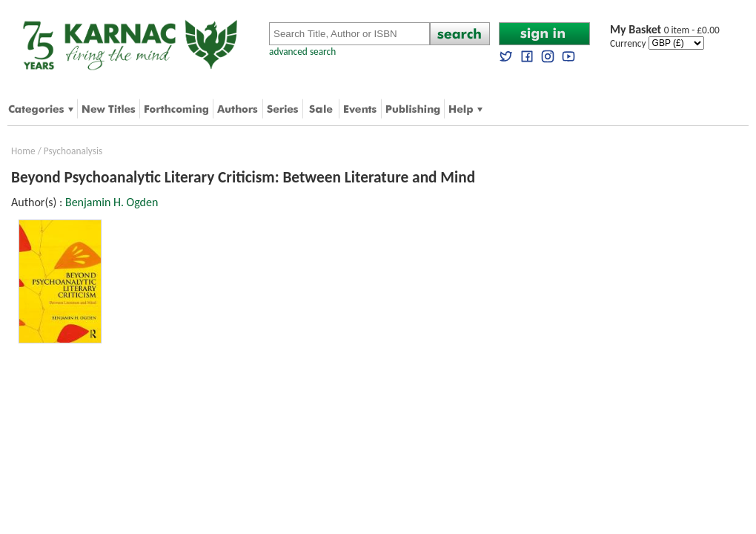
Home (23, 151)
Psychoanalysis (73, 151)
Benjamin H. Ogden (112, 202)
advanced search (302, 52)
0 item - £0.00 (665, 30)
